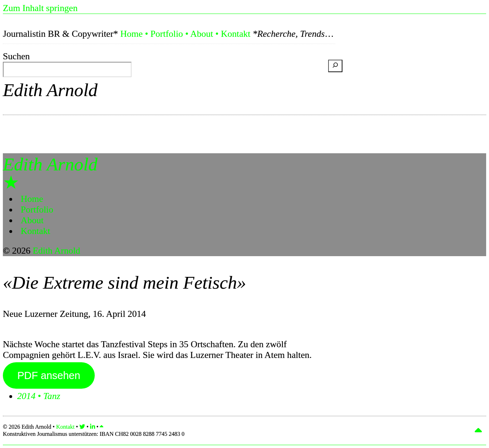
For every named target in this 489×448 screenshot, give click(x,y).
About (202, 34)
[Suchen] (335, 66)
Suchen (16, 56)
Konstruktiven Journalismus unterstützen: (94, 434)
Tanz (52, 396)
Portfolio (167, 34)
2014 (26, 396)
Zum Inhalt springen (40, 8)
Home (131, 34)
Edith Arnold (50, 90)
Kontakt (236, 34)
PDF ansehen (49, 375)
